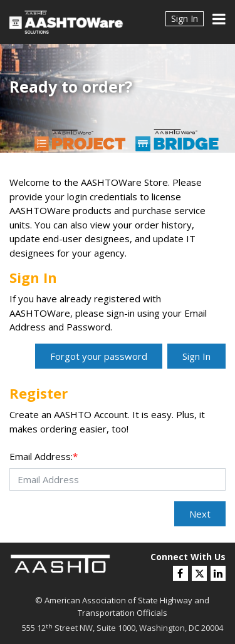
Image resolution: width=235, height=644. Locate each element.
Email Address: (44, 456)
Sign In (185, 18)
